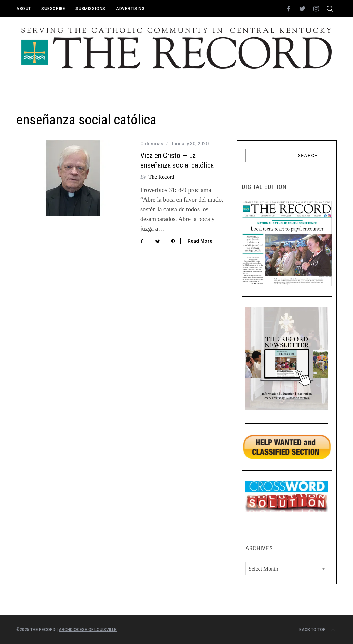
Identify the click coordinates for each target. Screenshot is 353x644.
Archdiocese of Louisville (88, 630)
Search (308, 156)
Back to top (318, 630)
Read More (200, 241)
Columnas (152, 144)
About (24, 9)
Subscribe (53, 9)
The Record (161, 177)
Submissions (90, 9)
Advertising (130, 9)
